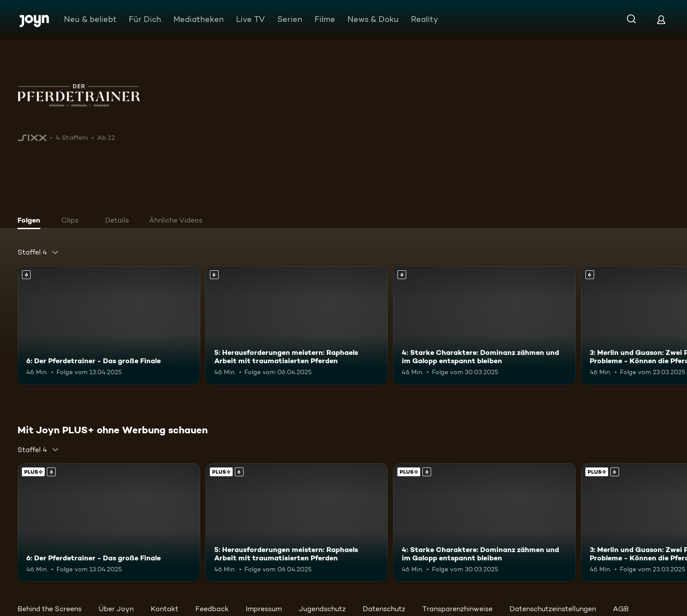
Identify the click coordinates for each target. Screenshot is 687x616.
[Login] (661, 19)
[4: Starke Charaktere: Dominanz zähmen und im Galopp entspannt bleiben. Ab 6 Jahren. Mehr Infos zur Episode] (484, 325)
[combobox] (38, 252)
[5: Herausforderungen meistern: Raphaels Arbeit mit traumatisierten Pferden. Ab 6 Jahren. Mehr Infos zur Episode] (297, 325)
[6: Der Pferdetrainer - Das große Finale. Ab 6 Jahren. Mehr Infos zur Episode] (109, 325)
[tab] (31, 221)
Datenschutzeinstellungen (553, 609)
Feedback (212, 609)
